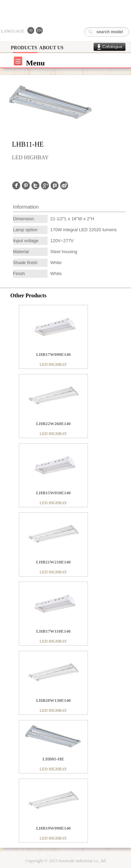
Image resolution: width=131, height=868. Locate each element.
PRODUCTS (24, 48)
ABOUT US (51, 48)
